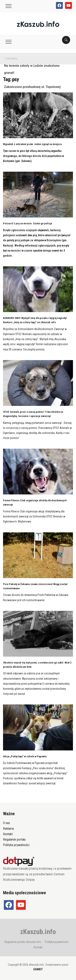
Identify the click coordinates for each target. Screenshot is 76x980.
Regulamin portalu (14, 839)
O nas (6, 823)
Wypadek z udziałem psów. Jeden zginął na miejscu (32, 144)
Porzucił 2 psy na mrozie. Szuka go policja (27, 223)
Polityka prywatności (16, 845)
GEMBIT (38, 969)
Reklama (8, 829)
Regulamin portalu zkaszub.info (23, 942)
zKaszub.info (38, 932)
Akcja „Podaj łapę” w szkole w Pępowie (25, 756)
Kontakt (8, 834)
